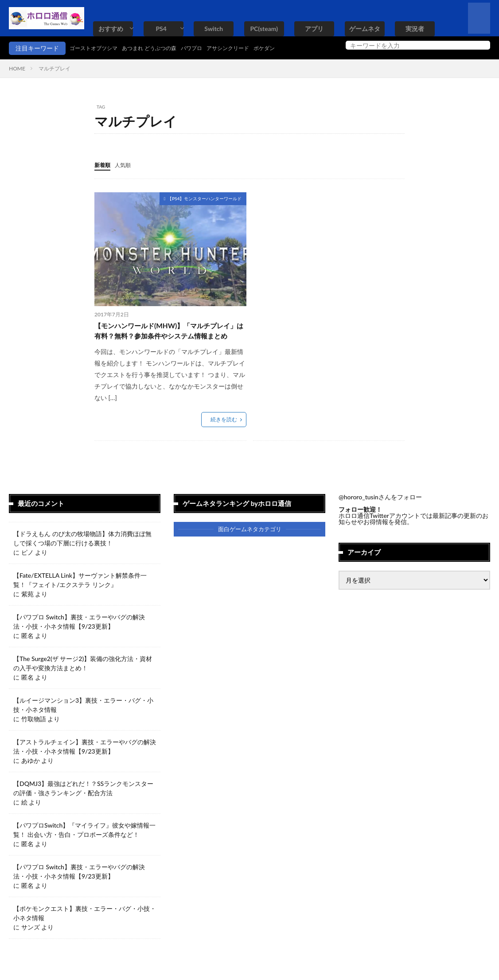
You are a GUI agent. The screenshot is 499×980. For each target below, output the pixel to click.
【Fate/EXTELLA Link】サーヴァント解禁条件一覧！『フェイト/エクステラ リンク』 (80, 595)
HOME (17, 68)
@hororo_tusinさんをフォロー (380, 511)
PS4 (161, 29)
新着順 (104, 165)
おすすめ (111, 29)
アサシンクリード (252, 48)
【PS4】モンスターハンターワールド (205, 198)
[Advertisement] (327, 254)
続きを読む (224, 434)
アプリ (314, 29)
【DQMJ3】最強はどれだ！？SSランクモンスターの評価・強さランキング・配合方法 (83, 803)
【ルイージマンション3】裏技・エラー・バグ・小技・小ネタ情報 (83, 719)
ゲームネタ (365, 29)
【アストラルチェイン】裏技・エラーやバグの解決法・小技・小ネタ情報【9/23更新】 (85, 761)
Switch (214, 29)
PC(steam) (264, 29)
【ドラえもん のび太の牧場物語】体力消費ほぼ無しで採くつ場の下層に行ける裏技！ (82, 553)
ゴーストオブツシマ (97, 48)
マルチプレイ (55, 68)
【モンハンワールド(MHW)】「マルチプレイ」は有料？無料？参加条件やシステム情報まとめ (170, 338)
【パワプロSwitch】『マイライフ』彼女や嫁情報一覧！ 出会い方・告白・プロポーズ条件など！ (84, 844)
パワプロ (210, 48)
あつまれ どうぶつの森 (162, 48)
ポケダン (293, 48)
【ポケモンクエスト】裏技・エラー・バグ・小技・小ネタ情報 (85, 928)
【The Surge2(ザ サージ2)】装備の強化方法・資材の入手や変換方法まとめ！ (83, 678)
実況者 (415, 29)
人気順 (127, 165)
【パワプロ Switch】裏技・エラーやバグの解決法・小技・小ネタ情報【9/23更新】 (79, 636)
